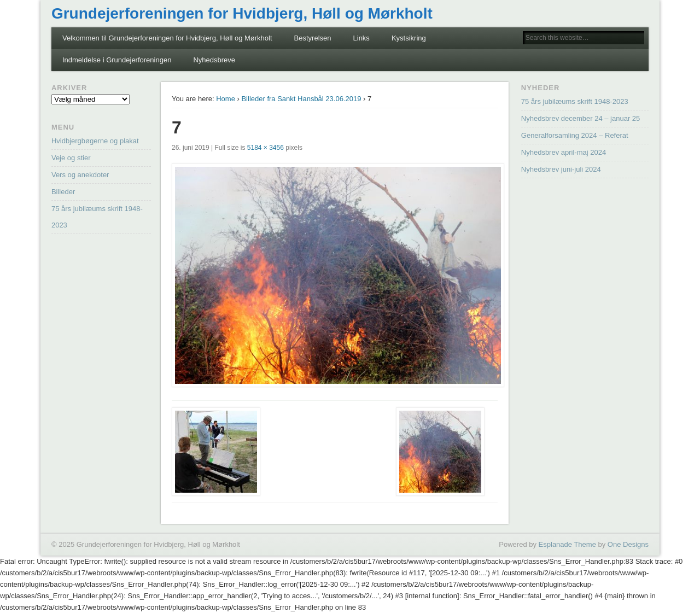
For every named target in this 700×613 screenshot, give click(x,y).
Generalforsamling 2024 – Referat (575, 135)
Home (226, 99)
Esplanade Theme (567, 544)
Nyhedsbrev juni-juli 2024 (561, 169)
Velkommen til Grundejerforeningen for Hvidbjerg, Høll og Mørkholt (167, 38)
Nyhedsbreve (214, 60)
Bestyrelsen (313, 38)
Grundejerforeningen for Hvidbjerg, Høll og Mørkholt (242, 13)
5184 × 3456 (266, 148)
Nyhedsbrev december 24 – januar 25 (581, 118)
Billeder (63, 192)
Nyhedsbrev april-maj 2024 (564, 152)
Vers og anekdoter (80, 175)
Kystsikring (409, 38)
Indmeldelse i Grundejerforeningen (117, 60)
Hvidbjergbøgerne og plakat (95, 141)
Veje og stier (71, 158)
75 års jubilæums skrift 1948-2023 (575, 101)
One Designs (628, 544)
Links (361, 38)
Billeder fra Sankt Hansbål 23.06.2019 (301, 99)
